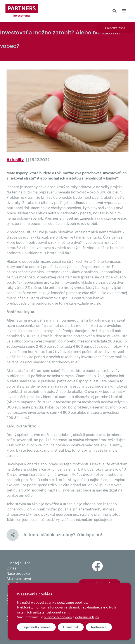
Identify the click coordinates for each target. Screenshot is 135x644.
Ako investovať (19, 579)
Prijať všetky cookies (36, 627)
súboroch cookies (58, 617)
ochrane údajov (87, 617)
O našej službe (19, 563)
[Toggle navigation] (124, 11)
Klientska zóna (115, 28)
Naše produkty (19, 574)
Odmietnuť (71, 627)
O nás (11, 568)
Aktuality (15, 160)
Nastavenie (99, 627)
